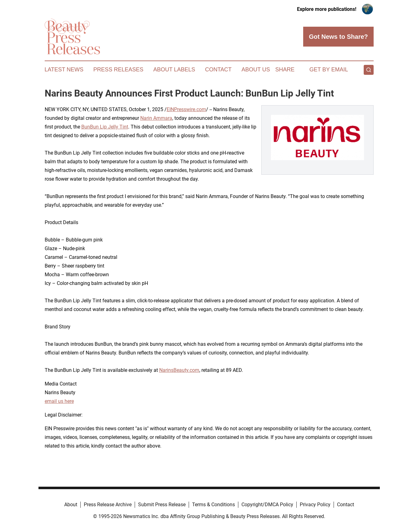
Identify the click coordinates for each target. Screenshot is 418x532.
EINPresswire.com (186, 109)
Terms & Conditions (213, 505)
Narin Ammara (156, 118)
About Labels (174, 70)
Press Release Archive (108, 505)
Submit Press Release (162, 505)
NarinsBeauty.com (179, 370)
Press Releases (118, 70)
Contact (218, 70)
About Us (256, 70)
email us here (59, 401)
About (71, 505)
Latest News (64, 70)
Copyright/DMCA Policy (267, 505)
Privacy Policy (315, 505)
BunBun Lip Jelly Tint (105, 127)
